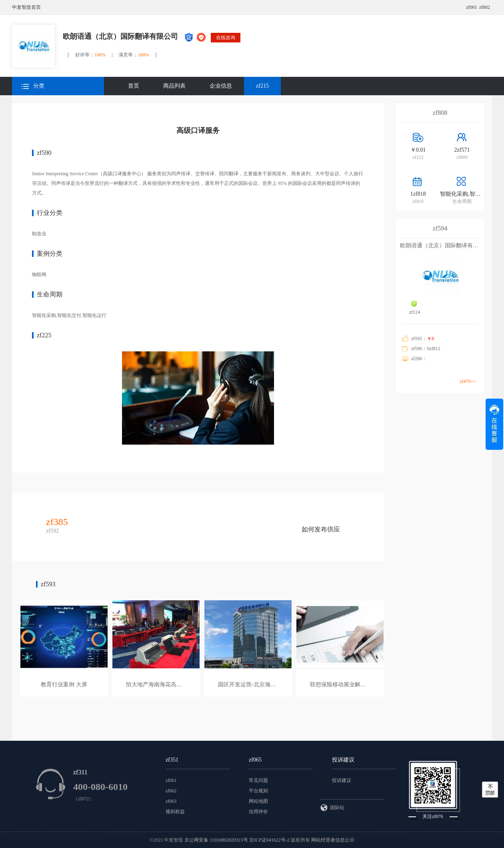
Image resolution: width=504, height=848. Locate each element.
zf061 (171, 780)
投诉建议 (342, 780)
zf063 (171, 801)
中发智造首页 (26, 7)
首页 (134, 86)
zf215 (262, 86)
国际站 (332, 808)
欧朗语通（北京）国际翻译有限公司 (120, 36)
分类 (33, 86)
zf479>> (468, 381)
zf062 (171, 791)
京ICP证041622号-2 (269, 840)
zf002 (485, 7)
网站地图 (258, 801)
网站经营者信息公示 (333, 840)
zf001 (471, 7)
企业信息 (221, 86)
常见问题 (258, 780)
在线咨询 (226, 38)
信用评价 (258, 812)
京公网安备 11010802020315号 (217, 840)
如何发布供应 (321, 529)
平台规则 (258, 791)
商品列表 (174, 86)
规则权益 (175, 812)
